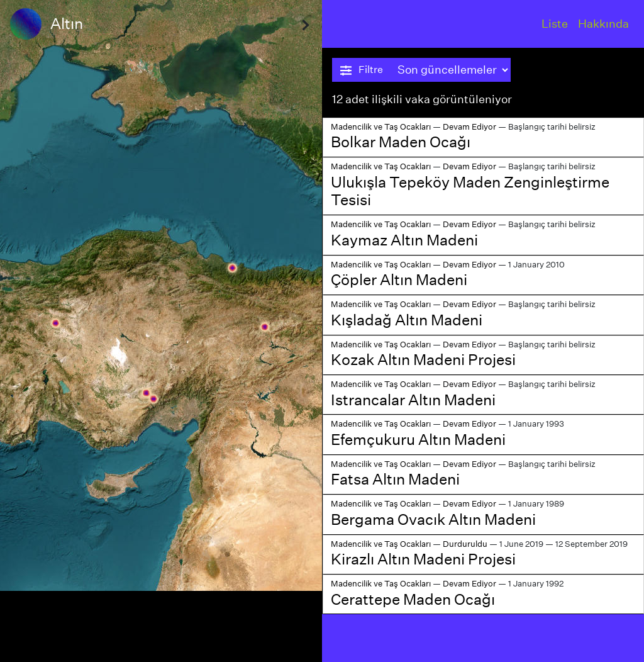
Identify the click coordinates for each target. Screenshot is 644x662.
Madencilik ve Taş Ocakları (381, 127)
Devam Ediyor (469, 127)
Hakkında (603, 24)
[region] (161, 331)
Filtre (362, 70)
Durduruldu (465, 544)
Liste (555, 24)
